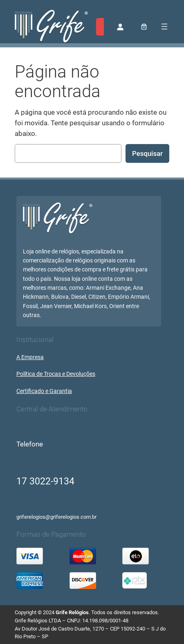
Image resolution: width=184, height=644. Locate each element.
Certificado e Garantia (44, 391)
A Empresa (30, 357)
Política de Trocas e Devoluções (56, 374)
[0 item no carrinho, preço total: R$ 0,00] (144, 27)
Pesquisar (147, 153)
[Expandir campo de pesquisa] (103, 27)
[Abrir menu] (164, 27)
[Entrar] (120, 27)
